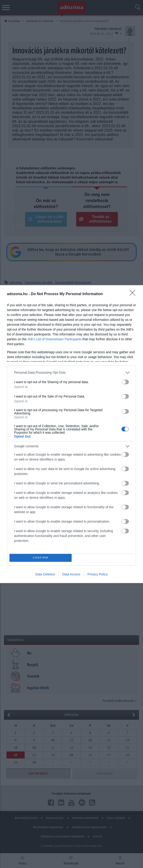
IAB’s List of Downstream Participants (55, 339)
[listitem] (71, 373)
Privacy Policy (97, 574)
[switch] (125, 382)
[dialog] (71, 434)
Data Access (71, 574)
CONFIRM (40, 558)
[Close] (134, 294)
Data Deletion (45, 574)
